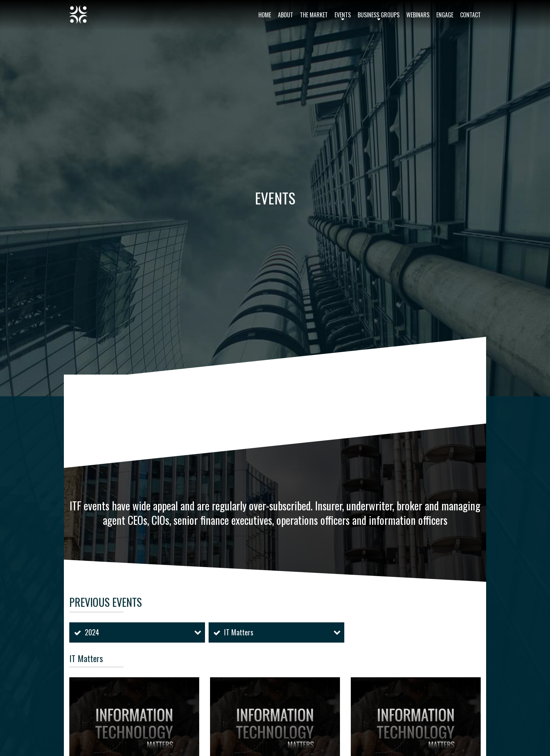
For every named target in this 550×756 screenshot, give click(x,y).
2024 (92, 632)
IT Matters (239, 632)
